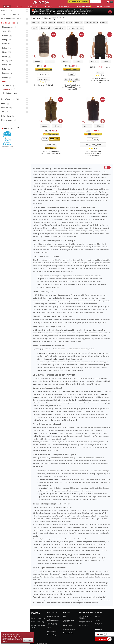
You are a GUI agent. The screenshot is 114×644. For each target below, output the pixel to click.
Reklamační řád (68, 633)
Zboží (7, 6)
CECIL (100, 72)
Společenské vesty (11, 93)
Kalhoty (5, 35)
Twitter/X (98, 620)
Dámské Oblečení (8, 19)
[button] (44, 74)
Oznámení (33, 6)
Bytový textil (6, 116)
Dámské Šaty (52, 635)
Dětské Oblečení (8, 99)
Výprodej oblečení (9, 15)
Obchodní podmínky (70, 629)
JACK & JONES (72, 79)
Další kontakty (84, 625)
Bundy (5, 65)
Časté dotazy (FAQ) (54, 616)
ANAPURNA (44, 79)
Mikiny (5, 52)
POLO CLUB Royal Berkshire (93, 145)
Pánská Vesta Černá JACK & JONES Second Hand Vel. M (72, 87)
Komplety (6, 73)
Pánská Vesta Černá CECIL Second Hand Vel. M (100, 80)
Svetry (5, 40)
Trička (5, 31)
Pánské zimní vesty (38, 622)
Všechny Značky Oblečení (69, 621)
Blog (65, 616)
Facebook (98, 616)
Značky (49, 6)
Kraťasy (5, 61)
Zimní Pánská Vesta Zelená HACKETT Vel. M (51, 153)
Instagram (98, 624)
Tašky (4, 112)
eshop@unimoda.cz (86, 622)
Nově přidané (7, 10)
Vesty (4, 82)
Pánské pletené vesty (38, 618)
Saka (4, 69)
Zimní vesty (8, 89)
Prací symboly (68, 626)
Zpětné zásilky (52, 631)
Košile (5, 56)
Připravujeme (7, 27)
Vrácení (50, 628)
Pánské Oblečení (8, 23)
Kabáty (5, 77)
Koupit (38, 61)
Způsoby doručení (53, 620)
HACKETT (51, 145)
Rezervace (64, 6)
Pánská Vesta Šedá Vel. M (44, 86)
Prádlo (5, 48)
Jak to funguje (104, 6)
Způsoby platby (52, 624)
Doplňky (5, 108)
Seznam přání (84, 6)
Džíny (4, 44)
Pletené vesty (9, 86)
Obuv (3, 103)
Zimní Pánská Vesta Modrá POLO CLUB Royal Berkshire (93, 154)
